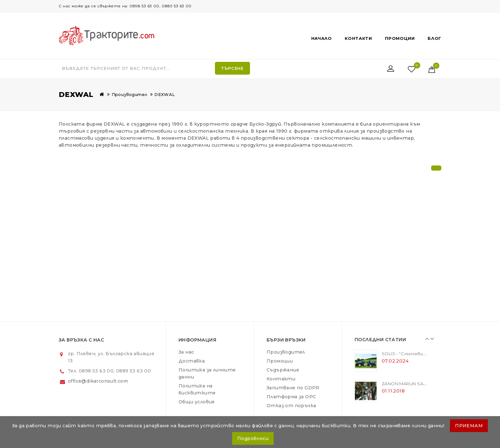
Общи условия (197, 402)
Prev (426, 339)
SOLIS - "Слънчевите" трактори (420, 354)
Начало (322, 38)
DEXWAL (165, 94)
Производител (129, 94)
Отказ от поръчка (291, 406)
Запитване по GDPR (293, 388)
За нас (186, 352)
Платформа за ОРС (291, 397)
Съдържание (283, 370)
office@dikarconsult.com (98, 381)
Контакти (358, 38)
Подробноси (253, 438)
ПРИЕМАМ (469, 426)
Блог (434, 38)
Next (431, 339)
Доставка (192, 361)
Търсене (232, 68)
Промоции (400, 38)
